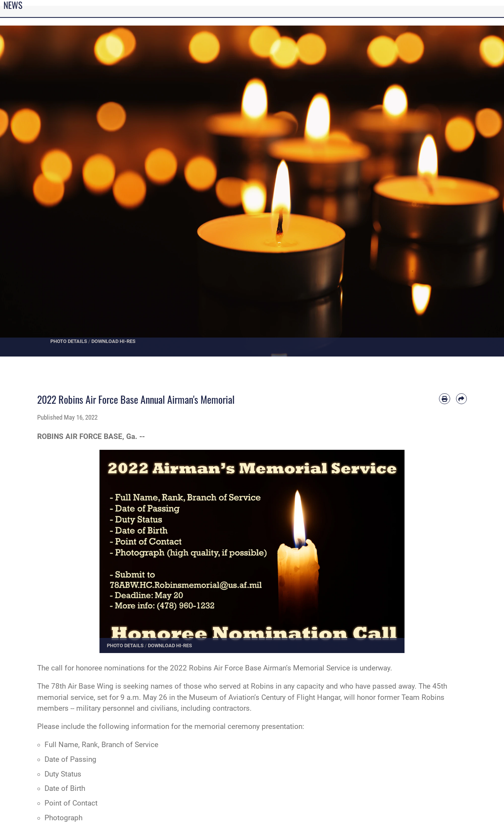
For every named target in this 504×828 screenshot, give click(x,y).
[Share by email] (461, 399)
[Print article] (444, 399)
